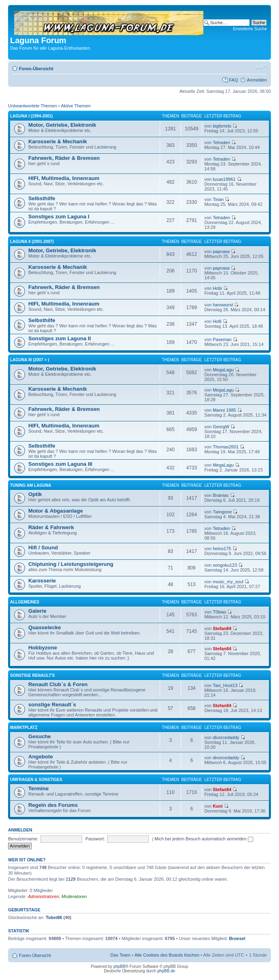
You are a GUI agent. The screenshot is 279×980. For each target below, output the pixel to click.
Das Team (120, 955)
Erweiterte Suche (250, 29)
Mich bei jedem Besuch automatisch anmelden (204, 839)
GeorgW (221, 427)
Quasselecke (45, 627)
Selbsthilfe (42, 198)
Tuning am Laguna (31, 485)
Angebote (41, 757)
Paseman (222, 339)
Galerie (37, 611)
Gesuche (40, 736)
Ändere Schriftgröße (261, 67)
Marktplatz (24, 728)
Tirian (218, 199)
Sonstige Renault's (33, 675)
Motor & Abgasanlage (56, 511)
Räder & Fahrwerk (51, 527)
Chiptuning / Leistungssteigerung (71, 564)
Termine (38, 788)
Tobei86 (54, 917)
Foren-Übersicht (36, 69)
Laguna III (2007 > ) (30, 360)
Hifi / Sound (43, 548)
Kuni (218, 806)
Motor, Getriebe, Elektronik (62, 125)
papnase (221, 251)
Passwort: (95, 839)
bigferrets (222, 126)
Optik (35, 494)
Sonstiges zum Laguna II (60, 338)
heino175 (222, 549)
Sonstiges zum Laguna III (60, 464)
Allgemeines (25, 602)
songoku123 (225, 565)
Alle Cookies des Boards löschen (167, 955)
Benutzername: (23, 839)
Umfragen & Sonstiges (36, 780)
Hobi (217, 288)
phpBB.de (166, 971)
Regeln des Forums (53, 805)
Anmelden (257, 80)
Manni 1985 (224, 410)
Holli (217, 321)
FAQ (233, 80)
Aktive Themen (76, 106)
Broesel (237, 938)
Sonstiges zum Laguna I (59, 217)
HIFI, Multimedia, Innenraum (64, 178)
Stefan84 (222, 628)
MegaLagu (223, 370)
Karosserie (42, 581)
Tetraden (221, 142)
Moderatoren (74, 896)
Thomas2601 (226, 447)
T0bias (219, 612)
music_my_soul (228, 582)
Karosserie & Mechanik (58, 141)
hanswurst (223, 305)
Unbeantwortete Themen (33, 106)
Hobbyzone (43, 648)
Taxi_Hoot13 (225, 685)
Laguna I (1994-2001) (31, 116)
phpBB (119, 966)
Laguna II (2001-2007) (32, 242)
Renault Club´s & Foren (58, 684)
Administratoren (43, 896)
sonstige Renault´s (52, 705)
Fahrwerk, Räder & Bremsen (64, 158)
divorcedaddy (226, 737)
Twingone (222, 512)
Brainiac (221, 495)
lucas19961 (224, 179)
